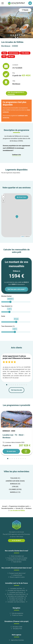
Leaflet (22, 236)
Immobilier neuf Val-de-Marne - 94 (16, 596)
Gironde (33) (19, 508)
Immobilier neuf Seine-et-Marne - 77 (16, 602)
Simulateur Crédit (16, 627)
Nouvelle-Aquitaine (7, 508)
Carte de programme (16, 613)
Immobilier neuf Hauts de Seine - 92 (17, 591)
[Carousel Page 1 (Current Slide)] (9, 35)
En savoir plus (11, 451)
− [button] (3, 198)
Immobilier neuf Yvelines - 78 (16, 600)
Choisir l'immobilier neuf (16, 556)
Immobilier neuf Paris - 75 (16, 589)
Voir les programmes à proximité (16, 93)
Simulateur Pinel (16, 629)
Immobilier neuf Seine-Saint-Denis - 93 (16, 594)
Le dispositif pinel (16, 575)
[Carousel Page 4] (15, 35)
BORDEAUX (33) (15, 484)
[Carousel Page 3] (13, 35)
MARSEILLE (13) (15, 492)
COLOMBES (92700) (15, 489)
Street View (22, 197)
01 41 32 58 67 (16, 541)
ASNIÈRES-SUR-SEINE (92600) (15, 481)
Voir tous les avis (16, 390)
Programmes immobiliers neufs (19, 506)
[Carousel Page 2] (11, 35)
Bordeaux (29, 508)
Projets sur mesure (16, 615)
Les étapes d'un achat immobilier (16, 560)
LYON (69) (15, 487)
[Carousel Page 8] (24, 35)
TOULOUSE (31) (15, 478)
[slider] (10, 302)
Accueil (4, 506)
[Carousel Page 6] (20, 35)
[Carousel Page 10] (18, 37)
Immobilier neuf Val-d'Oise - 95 (16, 598)
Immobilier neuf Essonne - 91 (16, 592)
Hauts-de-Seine (16, 562)
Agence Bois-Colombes (16, 640)
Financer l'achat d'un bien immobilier (16, 558)
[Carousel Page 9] (15, 37)
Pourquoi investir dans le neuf (17, 573)
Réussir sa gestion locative (17, 577)
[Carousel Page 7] (22, 35)
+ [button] (3, 195)
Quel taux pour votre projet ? (16, 289)
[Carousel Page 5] (18, 35)
